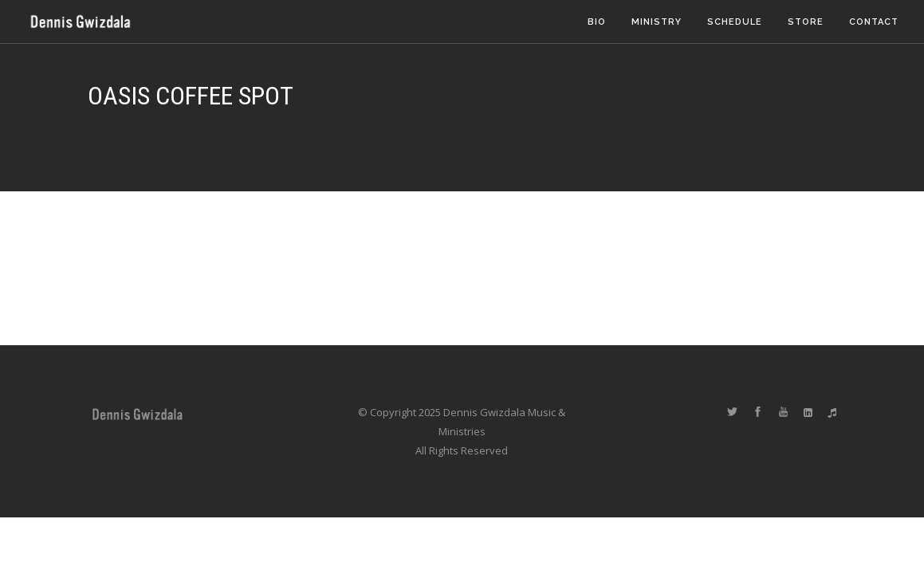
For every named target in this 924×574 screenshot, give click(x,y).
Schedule (735, 22)
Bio (597, 22)
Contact (874, 22)
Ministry (657, 22)
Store (806, 22)
